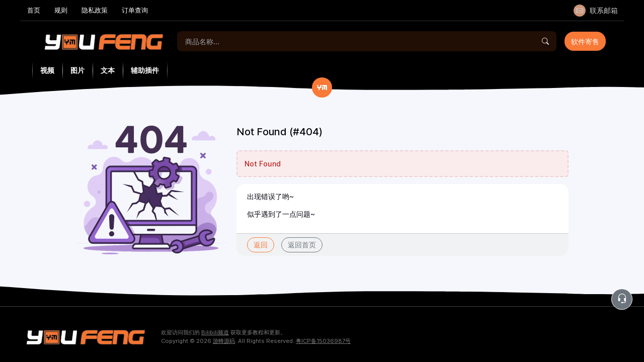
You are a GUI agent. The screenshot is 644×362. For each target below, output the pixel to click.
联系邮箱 (596, 11)
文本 (108, 71)
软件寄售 (585, 41)
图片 (77, 71)
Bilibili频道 (215, 332)
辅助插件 (145, 71)
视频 (47, 71)
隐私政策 (95, 10)
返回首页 (302, 245)
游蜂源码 (224, 341)
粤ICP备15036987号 (323, 341)
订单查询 (135, 10)
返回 (261, 245)
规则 (61, 10)
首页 (34, 10)
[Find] (545, 41)
